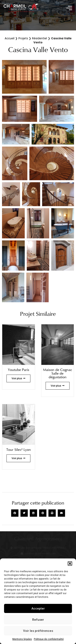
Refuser (38, 620)
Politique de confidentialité (49, 639)
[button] (70, 564)
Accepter (38, 609)
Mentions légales (22, 639)
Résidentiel (40, 38)
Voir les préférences (38, 631)
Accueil (10, 38)
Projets (23, 38)
